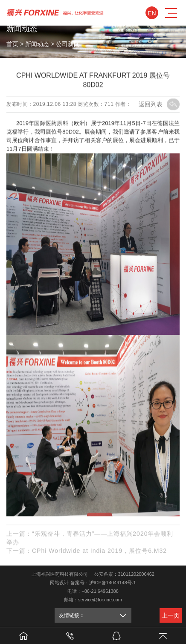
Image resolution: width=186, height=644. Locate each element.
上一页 (171, 615)
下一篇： (87, 551)
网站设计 (59, 583)
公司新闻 (68, 44)
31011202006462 (136, 574)
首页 (12, 44)
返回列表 (159, 104)
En (152, 13)
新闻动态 (37, 44)
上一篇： (90, 539)
